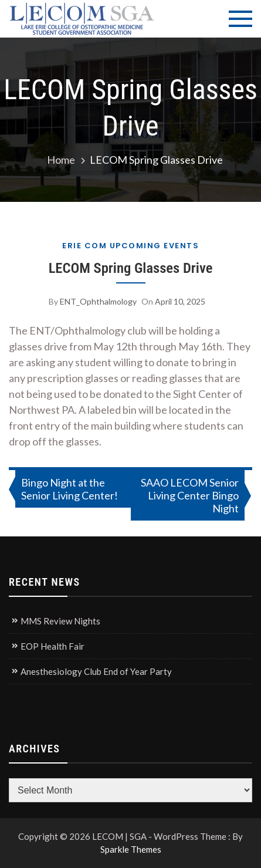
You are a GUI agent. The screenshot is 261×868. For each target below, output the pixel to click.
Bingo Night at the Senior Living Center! (70, 489)
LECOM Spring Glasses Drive (131, 268)
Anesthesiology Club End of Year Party (96, 671)
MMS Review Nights (60, 621)
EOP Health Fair (52, 646)
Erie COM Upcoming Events (130, 246)
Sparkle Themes (131, 849)
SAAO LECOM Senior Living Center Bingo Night (190, 495)
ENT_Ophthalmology (98, 301)
